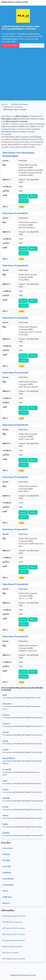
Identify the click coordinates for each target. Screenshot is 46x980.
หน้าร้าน (24, 201)
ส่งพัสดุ (21, 207)
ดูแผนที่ (23, 196)
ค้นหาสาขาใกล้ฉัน (11, 45)
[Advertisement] (23, 73)
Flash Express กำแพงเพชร (13, 107)
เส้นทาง (33, 196)
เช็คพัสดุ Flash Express (19, 104)
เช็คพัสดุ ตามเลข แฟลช (20, 124)
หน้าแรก (4, 104)
